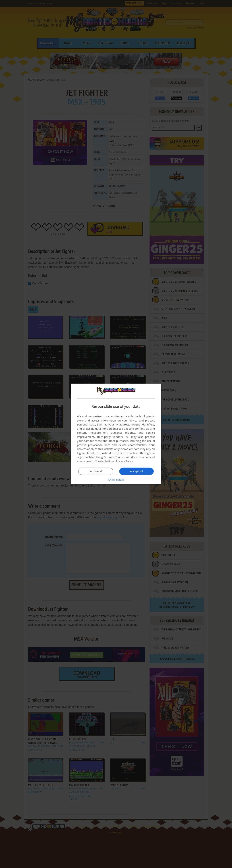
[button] (116, 480)
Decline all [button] (96, 471)
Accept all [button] (137, 471)
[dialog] (116, 434)
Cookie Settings (105, 461)
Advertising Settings (101, 457)
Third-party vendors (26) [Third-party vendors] (113, 437)
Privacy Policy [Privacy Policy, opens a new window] (124, 461)
